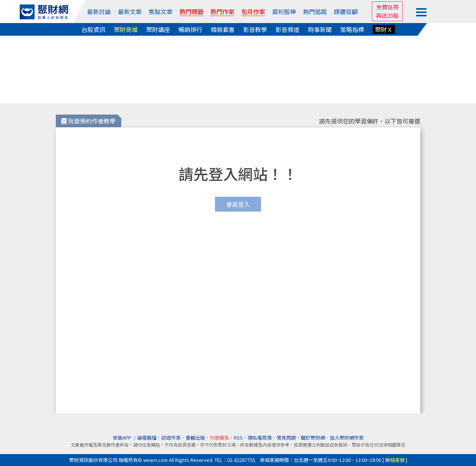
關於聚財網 (313, 438)
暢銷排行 (190, 29)
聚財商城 (126, 29)
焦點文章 (161, 12)
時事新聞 (320, 29)
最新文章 (130, 12)
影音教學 (255, 29)
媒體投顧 (346, 12)
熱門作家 (222, 12)
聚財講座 (158, 29)
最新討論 (99, 12)
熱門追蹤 (315, 12)
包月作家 (253, 12)
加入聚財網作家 (347, 438)
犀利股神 (284, 12)
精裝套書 (223, 29)
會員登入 (238, 204)
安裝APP (123, 438)
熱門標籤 (192, 12)
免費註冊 (387, 7)
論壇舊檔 (147, 438)
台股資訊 (93, 29)
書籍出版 (195, 438)
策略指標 (352, 29)
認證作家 (171, 438)
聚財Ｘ (384, 29)
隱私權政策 (260, 438)
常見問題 (286, 438)
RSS (238, 438)
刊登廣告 (219, 438)
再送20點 (387, 15)
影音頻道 (287, 29)
